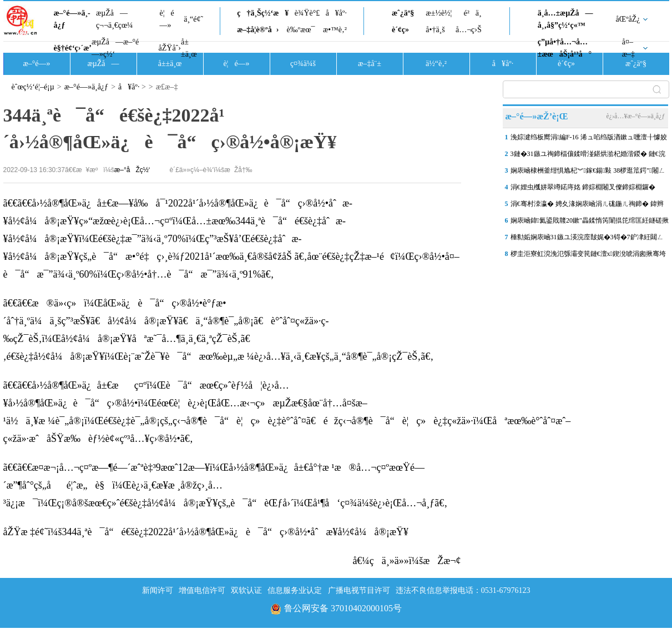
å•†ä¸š (435, 30)
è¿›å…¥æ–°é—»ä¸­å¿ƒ (635, 116)
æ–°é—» (36, 64)
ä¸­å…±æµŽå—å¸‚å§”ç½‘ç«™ (565, 19)
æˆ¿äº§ (403, 13)
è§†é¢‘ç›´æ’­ (73, 48)
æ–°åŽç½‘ (132, 170)
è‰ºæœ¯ (301, 30)
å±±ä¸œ (189, 48)
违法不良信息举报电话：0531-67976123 (463, 590)
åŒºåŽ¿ (628, 19)
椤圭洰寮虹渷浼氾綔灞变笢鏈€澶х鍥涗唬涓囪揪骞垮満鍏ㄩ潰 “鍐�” (588, 256)
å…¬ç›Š (469, 30)
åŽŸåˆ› (170, 48)
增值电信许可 (202, 590)
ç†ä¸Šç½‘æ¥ (263, 13)
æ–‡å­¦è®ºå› (258, 30)
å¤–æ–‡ (628, 48)
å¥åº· (336, 13)
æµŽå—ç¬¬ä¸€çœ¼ (115, 19)
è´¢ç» (403, 30)
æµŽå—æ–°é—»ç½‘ (115, 48)
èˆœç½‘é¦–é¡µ (33, 87)
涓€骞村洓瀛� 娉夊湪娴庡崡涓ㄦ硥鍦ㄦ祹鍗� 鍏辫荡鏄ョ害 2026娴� (587, 206)
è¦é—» (167, 19)
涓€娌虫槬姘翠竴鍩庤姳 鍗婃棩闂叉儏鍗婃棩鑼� (583, 187)
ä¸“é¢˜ (193, 19)
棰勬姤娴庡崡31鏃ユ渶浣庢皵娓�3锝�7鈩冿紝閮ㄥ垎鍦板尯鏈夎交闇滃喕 (587, 239)
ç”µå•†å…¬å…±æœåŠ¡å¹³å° (565, 48)
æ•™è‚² (335, 30)
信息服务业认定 (295, 590)
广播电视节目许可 (359, 590)
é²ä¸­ (472, 13)
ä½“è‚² (436, 64)
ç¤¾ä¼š (303, 64)
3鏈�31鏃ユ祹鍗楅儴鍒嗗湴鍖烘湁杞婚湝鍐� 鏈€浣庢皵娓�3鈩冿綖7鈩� (588, 156)
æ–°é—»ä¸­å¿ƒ (72, 19)
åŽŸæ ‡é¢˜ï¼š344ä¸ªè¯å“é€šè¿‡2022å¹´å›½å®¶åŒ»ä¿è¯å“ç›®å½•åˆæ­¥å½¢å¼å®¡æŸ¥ (206, 532)
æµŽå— (103, 64)
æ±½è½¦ (439, 13)
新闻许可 (158, 590)
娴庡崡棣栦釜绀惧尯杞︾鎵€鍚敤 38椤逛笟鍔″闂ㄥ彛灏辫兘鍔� (588, 173)
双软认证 (246, 590)
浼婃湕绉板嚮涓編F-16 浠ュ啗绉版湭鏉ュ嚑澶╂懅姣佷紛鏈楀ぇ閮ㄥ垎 (589, 139)
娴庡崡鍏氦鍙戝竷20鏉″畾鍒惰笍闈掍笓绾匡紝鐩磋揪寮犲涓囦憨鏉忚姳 (590, 223)
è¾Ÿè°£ (307, 13)
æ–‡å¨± (370, 64)
